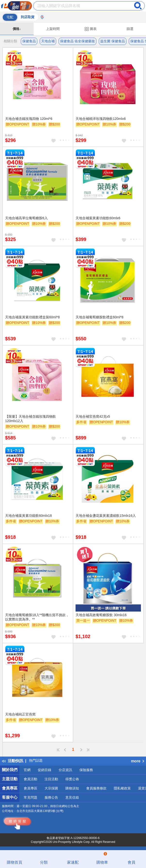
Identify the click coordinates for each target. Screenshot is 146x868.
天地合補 (48, 41)
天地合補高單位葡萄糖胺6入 (26, 218)
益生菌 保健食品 (113, 41)
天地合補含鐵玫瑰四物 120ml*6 (29, 119)
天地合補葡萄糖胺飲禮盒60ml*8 (100, 317)
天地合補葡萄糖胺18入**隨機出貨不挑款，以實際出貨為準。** (37, 617)
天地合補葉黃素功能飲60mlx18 (28, 516)
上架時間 (53, 29)
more (138, 761)
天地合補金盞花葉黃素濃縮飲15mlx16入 (106, 516)
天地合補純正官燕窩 (20, 714)
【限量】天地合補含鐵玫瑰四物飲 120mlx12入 (31, 419)
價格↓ (17, 29)
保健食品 (29, 41)
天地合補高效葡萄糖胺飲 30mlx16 (101, 615)
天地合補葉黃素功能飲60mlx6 (98, 218)
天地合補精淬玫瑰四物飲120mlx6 (101, 119)
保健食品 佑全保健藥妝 (77, 41)
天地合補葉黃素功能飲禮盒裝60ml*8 (32, 317)
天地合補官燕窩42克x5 (93, 416)
